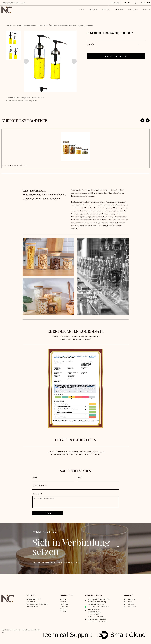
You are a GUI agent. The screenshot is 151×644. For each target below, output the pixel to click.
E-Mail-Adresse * (39, 486)
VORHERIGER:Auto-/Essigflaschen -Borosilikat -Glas (25, 98)
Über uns (63, 602)
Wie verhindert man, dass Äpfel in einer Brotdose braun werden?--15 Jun (76, 455)
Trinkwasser (31, 602)
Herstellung (64, 604)
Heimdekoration (32, 607)
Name (35, 477)
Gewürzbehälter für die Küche (36, 25)
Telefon (80, 477)
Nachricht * (37, 494)
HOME (81, 10)
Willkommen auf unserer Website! (13, 3)
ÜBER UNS (106, 10)
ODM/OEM (119, 10)
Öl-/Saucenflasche (56, 25)
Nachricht (64, 609)
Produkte (63, 600)
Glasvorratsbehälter (34, 600)
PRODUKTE (93, 10)
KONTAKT (146, 10)
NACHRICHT (133, 10)
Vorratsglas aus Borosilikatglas (15, 165)
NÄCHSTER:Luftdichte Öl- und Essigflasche (21, 101)
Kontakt (63, 611)
